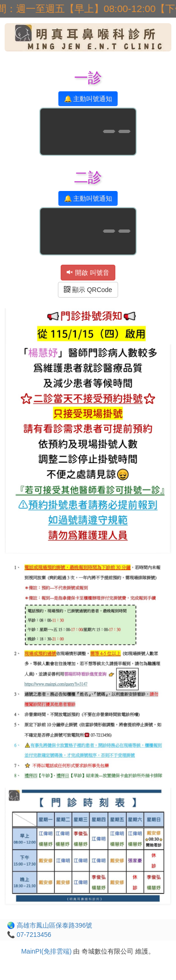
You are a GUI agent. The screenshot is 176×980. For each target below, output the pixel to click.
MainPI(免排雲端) (47, 951)
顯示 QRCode (88, 290)
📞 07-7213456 (29, 935)
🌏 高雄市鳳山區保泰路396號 (50, 925)
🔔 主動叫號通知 (88, 99)
